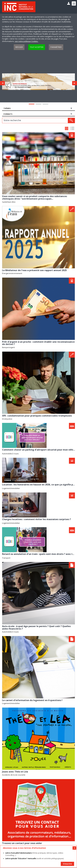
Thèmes (7, 108)
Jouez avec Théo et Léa (15, 772)
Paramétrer (56, 47)
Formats (8, 114)
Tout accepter (37, 47)
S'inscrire (67, 864)
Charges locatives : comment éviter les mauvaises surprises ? (36, 519)
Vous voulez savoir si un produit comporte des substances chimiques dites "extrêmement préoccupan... (35, 197)
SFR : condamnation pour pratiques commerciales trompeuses (37, 416)
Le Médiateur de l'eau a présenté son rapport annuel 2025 (34, 270)
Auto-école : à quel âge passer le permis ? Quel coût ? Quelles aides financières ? (36, 627)
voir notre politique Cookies (27, 41)
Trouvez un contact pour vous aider (22, 843)
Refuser (19, 47)
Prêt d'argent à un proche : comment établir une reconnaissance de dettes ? (38, 343)
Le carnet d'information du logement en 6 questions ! (32, 700)
